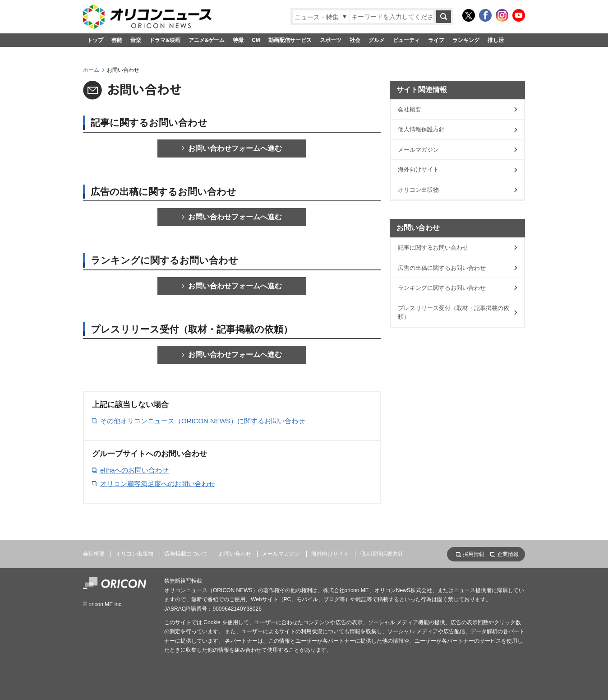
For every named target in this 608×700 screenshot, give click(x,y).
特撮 (238, 40)
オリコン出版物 (418, 190)
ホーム (91, 70)
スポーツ (331, 40)
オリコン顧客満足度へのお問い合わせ (158, 484)
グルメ (377, 40)
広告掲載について (186, 554)
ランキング (466, 40)
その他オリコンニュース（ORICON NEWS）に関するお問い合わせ (203, 421)
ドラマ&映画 (165, 40)
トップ (95, 40)
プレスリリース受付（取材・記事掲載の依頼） (454, 313)
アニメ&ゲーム (207, 40)
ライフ (436, 40)
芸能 (117, 40)
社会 (355, 40)
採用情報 (474, 554)
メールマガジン (418, 150)
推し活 (496, 40)
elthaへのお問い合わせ (135, 470)
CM (256, 40)
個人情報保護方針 (421, 129)
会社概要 (410, 109)
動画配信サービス (290, 40)
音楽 (136, 40)
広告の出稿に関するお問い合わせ (442, 268)
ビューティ (406, 40)
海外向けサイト (418, 169)
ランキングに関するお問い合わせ (442, 288)
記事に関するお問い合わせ (433, 248)
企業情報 (508, 554)
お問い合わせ (235, 554)
